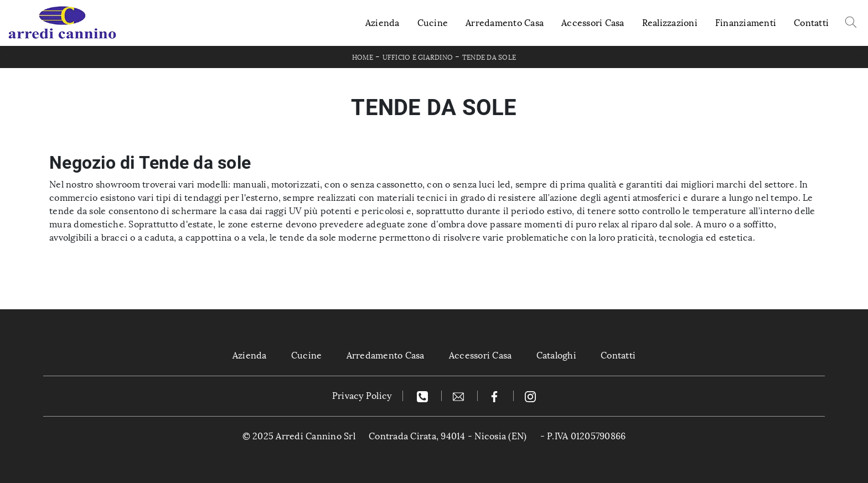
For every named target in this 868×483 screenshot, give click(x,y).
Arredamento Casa (505, 23)
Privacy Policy (362, 396)
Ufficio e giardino (418, 58)
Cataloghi (556, 355)
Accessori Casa (593, 23)
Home (363, 58)
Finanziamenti (746, 23)
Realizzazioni (670, 23)
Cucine (433, 23)
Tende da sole (489, 58)
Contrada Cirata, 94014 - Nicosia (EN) (448, 436)
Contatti (811, 23)
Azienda (383, 23)
